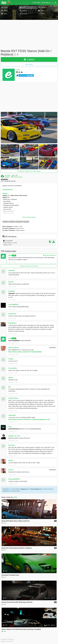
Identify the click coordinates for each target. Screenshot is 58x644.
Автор (14, 255)
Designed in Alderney (7, 639)
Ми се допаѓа (19, 177)
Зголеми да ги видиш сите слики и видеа (29, 171)
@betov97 (12, 293)
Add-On (5, 194)
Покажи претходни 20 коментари (29, 266)
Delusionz (12, 445)
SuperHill (11, 271)
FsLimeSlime (13, 368)
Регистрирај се (36, 489)
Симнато (7, 177)
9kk (9, 387)
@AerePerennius (14, 429)
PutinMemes (12, 323)
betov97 (11, 282)
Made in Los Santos (7, 641)
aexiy (10, 427)
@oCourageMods (14, 340)
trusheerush (12, 314)
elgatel (11, 377)
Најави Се (24, 489)
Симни (29, 59)
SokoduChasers (8, 190)
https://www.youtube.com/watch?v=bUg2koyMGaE (25, 352)
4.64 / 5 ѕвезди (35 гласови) (8, 181)
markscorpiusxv (14, 348)
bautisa (11, 460)
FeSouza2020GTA (14, 479)
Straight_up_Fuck (14, 436)
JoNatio (11, 359)
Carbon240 (12, 415)
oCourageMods (13, 304)
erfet (18, 70)
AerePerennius (13, 398)
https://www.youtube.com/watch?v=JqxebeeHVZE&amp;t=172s (29, 419)
